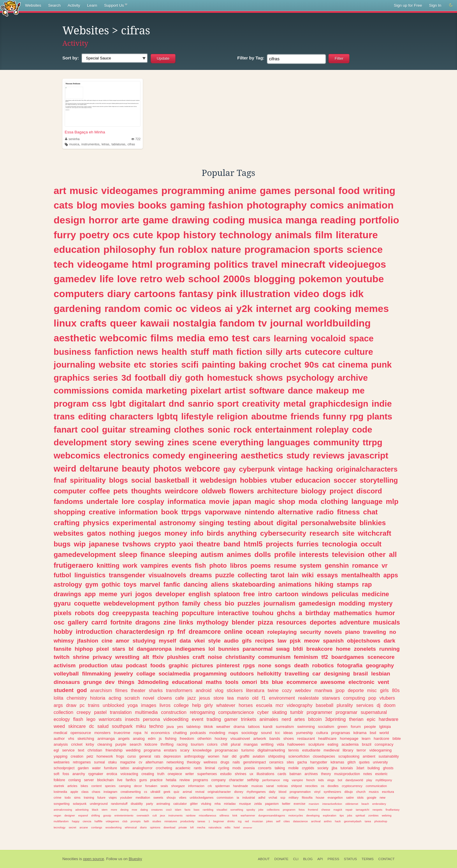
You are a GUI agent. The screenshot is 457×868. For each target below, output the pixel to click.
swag (283, 649)
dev (110, 682)
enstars (170, 750)
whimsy (64, 641)
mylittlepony (384, 780)
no (393, 632)
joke (261, 810)
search (135, 744)
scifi (190, 365)
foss (66, 774)
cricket (77, 744)
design (70, 220)
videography (300, 705)
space (361, 338)
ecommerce (302, 682)
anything (242, 533)
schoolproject (64, 768)
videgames (113, 821)
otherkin (204, 739)
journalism (279, 603)
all (393, 554)
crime (57, 798)
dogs (334, 294)
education (77, 249)
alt (146, 657)
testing (239, 523)
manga (301, 220)
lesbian (381, 674)
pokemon (320, 279)
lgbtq (167, 416)
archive (353, 378)
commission (225, 798)
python (168, 603)
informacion (196, 786)
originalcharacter (219, 792)
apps (391, 575)
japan (242, 501)
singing (212, 523)
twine (273, 690)
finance (153, 554)
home (343, 649)
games (275, 190)
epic (371, 719)
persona (151, 719)
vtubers (387, 698)
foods (158, 665)
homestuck (230, 378)
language (367, 501)
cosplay (151, 501)
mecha (201, 827)
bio (229, 603)
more (114, 810)
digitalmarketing (271, 750)
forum (356, 727)
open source (94, 859)
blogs (118, 480)
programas (341, 733)
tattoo (125, 768)
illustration (265, 294)
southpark (122, 726)
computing (354, 698)
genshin (337, 566)
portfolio (379, 220)
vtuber (281, 480)
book (170, 512)
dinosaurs (67, 682)
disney (239, 792)
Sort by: (71, 58)
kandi (268, 727)
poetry (94, 235)
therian (356, 719)
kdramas (337, 762)
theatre (208, 544)
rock (243, 429)
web (175, 279)
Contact (386, 859)
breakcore (319, 649)
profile (285, 554)
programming (193, 190)
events (182, 566)
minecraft (303, 264)
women (213, 756)
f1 (264, 698)
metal (295, 404)
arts (293, 352)
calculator (180, 804)
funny (334, 416)
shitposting (277, 756)
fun (167, 249)
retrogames (82, 762)
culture (359, 352)
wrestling (127, 657)
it (195, 480)
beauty (136, 469)
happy (76, 821)
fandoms (68, 501)
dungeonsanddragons (272, 815)
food (349, 190)
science (365, 249)
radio (325, 512)
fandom (237, 323)
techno (156, 726)
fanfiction (114, 352)
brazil (367, 744)
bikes (84, 786)
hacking (319, 469)
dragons (148, 622)
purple (121, 744)
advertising (82, 810)
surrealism (285, 727)
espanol (83, 815)
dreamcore (205, 632)
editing (92, 416)
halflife (98, 821)
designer (70, 815)
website (115, 365)
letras (106, 144)
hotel (237, 827)
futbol (62, 575)
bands (275, 739)
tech (64, 264)
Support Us (116, 6)
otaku (113, 762)
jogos (144, 594)
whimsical (131, 827)
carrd (99, 622)
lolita (58, 698)
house (320, 798)
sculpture (316, 744)
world (384, 733)
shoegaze (178, 786)
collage (146, 674)
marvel (150, 584)
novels (333, 632)
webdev (303, 690)
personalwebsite (328, 523)
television (348, 554)
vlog (219, 690)
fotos (302, 810)
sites (290, 762)
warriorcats (110, 719)
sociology (249, 733)
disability (137, 804)
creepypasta (131, 613)
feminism (306, 657)
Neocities (70, 859)
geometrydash (353, 821)
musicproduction (347, 774)
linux (65, 323)
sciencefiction (299, 756)
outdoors (242, 674)
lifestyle (197, 416)
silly (274, 352)
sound (267, 733)
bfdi (298, 649)
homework (105, 756)
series (106, 378)
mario (243, 698)
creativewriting (131, 792)
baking (253, 365)
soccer (345, 480)
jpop (340, 690)
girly (209, 705)
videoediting (176, 719)
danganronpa (154, 649)
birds (215, 533)
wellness (210, 762)
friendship (114, 750)
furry (65, 235)
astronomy (177, 523)
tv (263, 323)
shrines (241, 774)
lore (128, 501)
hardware (389, 719)
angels (124, 739)
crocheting (164, 768)
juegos (150, 533)
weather (223, 727)
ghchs (286, 613)
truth (161, 774)
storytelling (379, 480)
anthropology (194, 756)
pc (82, 705)
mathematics (353, 613)
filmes (121, 690)
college (181, 705)
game (156, 220)
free (249, 594)
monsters (103, 733)
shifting (96, 815)
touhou (263, 613)
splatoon (227, 594)
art (60, 190)
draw (71, 705)
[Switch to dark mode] (451, 5)
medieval (331, 750)
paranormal (257, 649)
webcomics (77, 455)
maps (233, 733)
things (126, 682)
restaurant (306, 739)
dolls (263, 554)
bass (196, 810)
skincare (77, 726)
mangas (251, 744)
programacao (226, 750)
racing (182, 744)
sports (328, 249)
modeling (217, 733)
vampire (297, 780)
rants (198, 768)
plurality (345, 705)
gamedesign (317, 603)
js (160, 739)
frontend (313, 810)
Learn (92, 5)
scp (283, 798)
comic (158, 308)
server (89, 780)
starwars (331, 698)
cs (146, 792)
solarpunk (80, 804)
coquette (87, 603)
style (214, 641)
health (174, 352)
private (183, 827)
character (237, 780)
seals (164, 786)
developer (170, 594)
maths (214, 682)
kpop (168, 235)
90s (312, 365)
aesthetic (75, 338)
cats (64, 205)
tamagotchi (363, 810)
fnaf (60, 480)
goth (194, 378)
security (310, 632)
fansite (63, 649)
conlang (74, 780)
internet (274, 308)
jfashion (88, 641)
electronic (361, 682)
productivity (187, 821)
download (169, 827)
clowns (165, 698)
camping (125, 786)
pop (372, 698)
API (320, 859)
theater (138, 690)
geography (380, 665)
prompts (136, 821)
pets (121, 491)
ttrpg (372, 442)
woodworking (114, 827)
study (298, 455)
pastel (100, 712)
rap (367, 584)
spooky (251, 810)
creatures (157, 810)
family (191, 603)
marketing (166, 390)
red (247, 821)
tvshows (137, 544)
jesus (205, 698)
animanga (106, 739)
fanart (66, 429)
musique (245, 804)
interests (314, 554)
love (127, 279)
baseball (324, 705)
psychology (310, 378)
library (348, 750)
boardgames (348, 657)
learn (366, 739)
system (310, 566)
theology (194, 762)
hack (338, 821)
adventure (355, 622)
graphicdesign (339, 404)
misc (372, 690)
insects (132, 719)
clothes (189, 429)
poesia (249, 768)
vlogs (331, 780)
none (265, 665)
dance (300, 390)
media (191, 338)
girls (384, 690)
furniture (111, 768)
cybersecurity (283, 533)
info (197, 533)
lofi (192, 827)
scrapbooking (349, 756)
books (152, 205)
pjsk (295, 641)
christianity (240, 657)
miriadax (230, 804)
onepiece (175, 774)
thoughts (146, 491)
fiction (249, 352)
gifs (247, 641)
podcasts (198, 733)
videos (206, 308)
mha (218, 804)
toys (130, 584)
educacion (313, 480)
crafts (93, 323)
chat (370, 512)
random (122, 308)
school (204, 279)
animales (269, 719)
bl (131, 649)
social (141, 480)
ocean (255, 632)
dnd (177, 404)
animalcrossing (63, 810)
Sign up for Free (408, 5)
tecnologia (340, 544)
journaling (74, 365)
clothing (334, 501)
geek (167, 792)
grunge (93, 682)
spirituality (88, 480)
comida (127, 390)
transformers (179, 690)
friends (305, 416)
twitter (286, 804)
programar (347, 712)
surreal (100, 762)
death (301, 665)
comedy (169, 455)
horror (103, 220)
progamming (210, 674)
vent (383, 682)
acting (115, 698)
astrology (68, 584)
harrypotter (319, 762)
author (59, 739)
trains (94, 705)
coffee (100, 491)
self (278, 821)
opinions (155, 827)
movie (219, 501)
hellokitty (269, 674)
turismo (248, 750)
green (343, 727)
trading (214, 719)
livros (165, 705)
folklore (59, 780)
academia (350, 744)
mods (237, 768)
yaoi (186, 544)
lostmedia (60, 792)
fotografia (350, 665)
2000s (237, 279)
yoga (132, 705)
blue (278, 682)
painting (218, 365)
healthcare (327, 739)
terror (361, 750)
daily (272, 792)
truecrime (122, 733)
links (186, 622)
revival (200, 792)
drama (239, 727)
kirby (90, 744)
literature (357, 235)
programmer (319, 712)
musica (74, 144)
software (267, 390)
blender (243, 622)
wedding (133, 750)
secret (73, 827)
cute (143, 235)
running (389, 649)
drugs (225, 762)
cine (107, 641)
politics (231, 264)
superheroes (207, 774)
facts (187, 810)
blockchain (105, 780)
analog (139, 739)
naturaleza (215, 827)
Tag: (251, 58)
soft (57, 774)
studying (144, 641)
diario (143, 827)
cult (155, 815)
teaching (165, 613)
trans (64, 416)
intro (265, 594)
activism (65, 665)
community (336, 442)
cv (140, 762)
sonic (219, 429)
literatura (255, 690)
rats (157, 756)
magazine (128, 762)
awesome (333, 682)
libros (239, 566)
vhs (71, 739)
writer (190, 774)
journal (287, 323)
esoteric (381, 774)
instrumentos (90, 144)
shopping (70, 512)
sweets (158, 798)
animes (239, 554)
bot (340, 780)
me (358, 390)
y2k (245, 308)
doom (390, 705)
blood (282, 792)
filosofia (307, 798)
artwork (260, 739)
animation (370, 205)
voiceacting (129, 774)
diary (119, 294)
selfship (253, 780)
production (93, 665)
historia (98, 698)
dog (103, 613)
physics (96, 523)
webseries (62, 762)
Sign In (435, 5)
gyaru (62, 603)
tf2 (325, 657)
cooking (333, 308)
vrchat (273, 798)
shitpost (297, 786)
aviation (259, 756)
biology (314, 491)
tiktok (208, 727)
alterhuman (154, 762)
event (198, 719)
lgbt (118, 404)
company (218, 780)
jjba (334, 768)
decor (138, 786)
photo (218, 566)
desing (124, 810)
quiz (177, 792)
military (293, 798)
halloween (296, 744)
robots (84, 613)
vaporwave (223, 512)
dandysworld (354, 780)
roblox (193, 249)
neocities (311, 786)
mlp (392, 501)
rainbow (191, 815)
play (369, 780)
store (219, 698)
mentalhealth (361, 575)
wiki (308, 575)
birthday (318, 613)
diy (176, 378)
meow (312, 641)
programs (200, 780)
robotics (323, 665)
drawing (190, 220)
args (58, 705)
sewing (149, 442)
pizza (265, 622)
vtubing (206, 804)
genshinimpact (254, 762)
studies (157, 821)
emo (218, 338)
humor (385, 613)
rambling (208, 810)
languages (289, 442)
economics (160, 733)
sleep (128, 554)
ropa (137, 733)
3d (126, 378)
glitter (194, 804)
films (162, 338)
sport (228, 404)
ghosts (388, 768)
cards (282, 774)
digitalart (147, 404)
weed (59, 726)
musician (257, 821)
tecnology (59, 827)
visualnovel (240, 739)
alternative (296, 512)
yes (180, 727)
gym (92, 584)
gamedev (75, 279)
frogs (120, 756)
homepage (349, 739)
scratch (132, 698)
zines (178, 442)
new (382, 798)
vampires (155, 566)
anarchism (101, 690)
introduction (94, 632)
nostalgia (194, 323)
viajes (113, 798)
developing (313, 815)
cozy (287, 690)
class (85, 792)
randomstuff (119, 804)
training (89, 798)
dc (92, 726)
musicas (257, 786)
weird (65, 469)
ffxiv (158, 657)
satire (350, 798)
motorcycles (296, 815)
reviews (329, 455)
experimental (134, 523)
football (150, 378)
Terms (368, 859)
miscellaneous (208, 815)
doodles (333, 786)
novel (148, 698)
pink (227, 294)
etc (140, 365)
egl (56, 750)
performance (271, 780)
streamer (248, 828)
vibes (183, 798)
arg (303, 308)
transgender (127, 575)
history (200, 235)
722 (136, 139)
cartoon (287, 594)
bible (397, 739)
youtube (365, 279)
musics (374, 792)
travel (265, 264)
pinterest (228, 665)
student (64, 690)
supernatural (374, 712)
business (72, 352)
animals (293, 235)
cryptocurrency (352, 786)
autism (212, 554)
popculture (198, 613)
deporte (356, 690)
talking (280, 768)
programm (289, 810)
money (176, 533)
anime (242, 190)
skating (279, 712)
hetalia (171, 780)
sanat (270, 786)
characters (131, 416)
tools (232, 682)
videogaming (380, 750)
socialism (326, 727)
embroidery (379, 804)
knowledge (202, 750)
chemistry (77, 698)
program (71, 404)
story (121, 442)
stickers (235, 690)
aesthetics (262, 455)
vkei (200, 641)
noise (215, 657)
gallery (78, 622)
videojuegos (357, 264)
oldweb (214, 491)
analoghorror (142, 768)
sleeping (183, 554)
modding (352, 603)
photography (277, 205)
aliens (220, 584)
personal (315, 190)
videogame (103, 264)
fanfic (172, 584)
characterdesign (140, 632)
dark (389, 641)
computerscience (236, 712)
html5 (253, 544)
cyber (263, 712)
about (263, 523)
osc (59, 622)
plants (379, 416)
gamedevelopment (85, 554)
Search (54, 5)
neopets (377, 810)
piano (352, 632)
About (264, 859)
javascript (368, 455)
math (223, 352)
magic (265, 501)
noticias (283, 786)
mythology (213, 622)
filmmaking (96, 674)
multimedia (146, 712)
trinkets (249, 719)
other (377, 554)
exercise (300, 804)
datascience (300, 821)
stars (119, 649)
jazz (192, 698)
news (147, 352)
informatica (187, 501)
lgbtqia (385, 727)
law (282, 641)
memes (372, 308)
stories (164, 365)
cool (90, 429)
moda (308, 501)
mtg (286, 780)
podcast (136, 665)
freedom (187, 739)
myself (168, 641)
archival (316, 821)
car (317, 674)
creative (102, 512)
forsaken (151, 786)
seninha (72, 139)
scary (185, 750)
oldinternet (352, 804)
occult (371, 544)
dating (144, 810)
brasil (361, 674)
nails (236, 762)
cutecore (323, 352)
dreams (201, 575)
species (110, 786)
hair (226, 756)
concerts (265, 768)
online (233, 632)
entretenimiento (124, 815)
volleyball (66, 674)
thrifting (167, 744)
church (361, 792)
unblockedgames (202, 798)
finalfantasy (393, 810)
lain (293, 575)
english (199, 594)
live (120, 780)
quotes (364, 762)
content (96, 786)
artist (235, 390)
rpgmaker (96, 774)
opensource (81, 733)
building (374, 768)
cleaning (105, 744)
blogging (275, 279)
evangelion (335, 798)
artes (300, 719)
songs (283, 665)
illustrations (265, 774)
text (81, 750)
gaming (188, 205)
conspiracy (384, 744)
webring (387, 815)
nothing (122, 533)
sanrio (201, 404)
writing (379, 190)
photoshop (381, 821)
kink (235, 815)
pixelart (206, 390)
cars (262, 338)
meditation (143, 798)
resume (285, 566)
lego (91, 719)
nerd (286, 719)
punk (381, 365)
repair (349, 810)
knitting (108, 566)
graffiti (245, 756)
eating (333, 744)
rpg (356, 416)
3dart (360, 768)
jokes (270, 821)
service (68, 750)
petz (90, 756)
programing (183, 264)
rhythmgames (256, 792)
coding (229, 220)
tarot (277, 575)
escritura (388, 792)
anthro (328, 821)
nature (226, 249)
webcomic (123, 338)
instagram (110, 792)
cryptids (308, 768)
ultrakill (155, 792)
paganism (272, 804)
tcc (278, 733)
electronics (126, 455)
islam (178, 810)
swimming (306, 727)
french (311, 780)
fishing (171, 739)
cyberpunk (257, 469)
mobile (293, 768)
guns (143, 780)
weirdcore (181, 491)
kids (321, 780)
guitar (114, 429)
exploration (330, 815)
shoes (289, 739)
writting (267, 744)
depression (172, 756)
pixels (63, 613)
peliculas (345, 594)
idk (357, 294)
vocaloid (328, 338)
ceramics (276, 762)
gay (230, 469)
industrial (249, 798)
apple (74, 792)
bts (264, 682)
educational (187, 682)
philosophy (130, 249)
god (82, 690)
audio (231, 641)
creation (77, 756)
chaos (96, 792)
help (197, 705)
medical (60, 733)
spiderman (222, 786)
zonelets (365, 649)
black (95, 810)
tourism (197, 744)
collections (273, 810)
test (241, 338)
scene (205, 442)
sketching (86, 739)
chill (224, 744)
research (324, 533)
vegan (57, 815)
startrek (59, 786)
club (125, 821)
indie (382, 404)
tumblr (297, 712)
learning (290, 338)
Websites (33, 5)
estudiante (311, 750)
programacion (277, 249)
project (341, 491)
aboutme (269, 416)
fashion (226, 205)
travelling (297, 674)
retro (151, 279)
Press (333, 859)
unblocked (113, 705)
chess (213, 603)
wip (80, 544)
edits (228, 827)
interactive (233, 613)
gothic (111, 584)
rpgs (249, 665)
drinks (231, 821)
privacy (102, 657)
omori (249, 682)
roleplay (332, 429)
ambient (369, 756)
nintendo (260, 512)
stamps (348, 584)
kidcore (151, 744)
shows (269, 378)
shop (287, 501)
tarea (368, 821)
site (348, 533)
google (372, 798)
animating (163, 804)
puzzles (249, 603)
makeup (333, 390)
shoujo (171, 798)
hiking (324, 584)
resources (291, 622)
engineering (213, 455)
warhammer (248, 815)
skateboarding (254, 584)
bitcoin (315, 719)
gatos (96, 533)
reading (338, 220)
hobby (63, 632)
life (107, 279)
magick (338, 810)
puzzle (225, 575)
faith (147, 821)
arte (131, 220)
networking (175, 762)
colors (212, 744)
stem (104, 810)
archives (311, 774)
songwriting (62, 804)
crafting (67, 523)
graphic (178, 665)
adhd (262, 798)
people (370, 727)
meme (108, 594)
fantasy (196, 294)
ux (251, 774)
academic (183, 768)
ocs (121, 235)
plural (236, 744)
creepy (84, 712)
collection (64, 712)
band (232, 544)
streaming (150, 429)
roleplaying (282, 632)
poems (261, 566)
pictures (203, 665)
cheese (326, 810)
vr (384, 566)
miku (141, 726)
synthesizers (333, 792)
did (234, 756)
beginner (219, 821)
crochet (285, 365)
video (306, 294)
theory (326, 774)
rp (171, 632)
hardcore (381, 739)
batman (295, 774)
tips (342, 815)
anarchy (79, 774)
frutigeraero (73, 565)
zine (170, 622)
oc (181, 308)
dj (379, 705)
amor (122, 641)
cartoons (155, 294)
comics (327, 205)
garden (83, 768)
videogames (130, 190)
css (99, 404)
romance (365, 566)
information (138, 512)
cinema (353, 365)
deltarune (99, 469)
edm (152, 739)
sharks (156, 690)
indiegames (190, 649)
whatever (226, 705)
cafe (180, 698)
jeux (162, 815)
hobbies (253, 480)
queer (123, 323)
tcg (240, 821)
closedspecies (324, 756)
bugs (62, 544)
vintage (290, 469)
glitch (351, 762)
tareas (201, 821)
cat (328, 365)
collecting (253, 575)
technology (245, 235)
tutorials (347, 768)
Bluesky (135, 859)
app (90, 594)
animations (295, 584)
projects (280, 544)
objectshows (364, 641)
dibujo (349, 792)
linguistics (90, 575)
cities (287, 821)
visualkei (222, 810)
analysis (61, 744)
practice (156, 780)
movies (117, 205)
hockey (221, 739)
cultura (322, 733)
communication (376, 786)
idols (360, 798)
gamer (231, 719)
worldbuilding (339, 323)
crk (210, 786)
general (145, 756)
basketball (172, 480)
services (365, 705)
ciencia (87, 821)
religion (232, 416)
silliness (224, 815)
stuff (200, 352)
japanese (104, 544)
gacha (302, 762)
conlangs (97, 827)
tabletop (194, 727)
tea (230, 698)
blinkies (372, 523)
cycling (224, 768)
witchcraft (374, 533)
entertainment (284, 429)
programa (152, 750)
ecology (62, 719)
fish (200, 566)
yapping (60, 756)
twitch (62, 657)
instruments (176, 815)
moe (134, 810)
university (380, 762)
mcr (280, 705)
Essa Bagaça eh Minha (85, 132)
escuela (264, 705)
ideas (288, 733)
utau (117, 665)
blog (87, 205)
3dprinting (335, 719)
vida (281, 744)
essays (327, 575)
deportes (323, 622)
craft (199, 657)
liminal (210, 768)
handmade (241, 786)
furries (308, 544)
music (84, 190)
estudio (226, 774)
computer (70, 491)
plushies (178, 657)
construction (174, 712)
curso (132, 756)
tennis (293, 750)
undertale (102, 501)
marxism (314, 804)
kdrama (360, 733)
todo (68, 798)
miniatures (171, 821)
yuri (126, 594)
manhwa (323, 690)
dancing (196, 584)
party (150, 804)
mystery (380, 603)
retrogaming (202, 712)
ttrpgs (191, 512)
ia (238, 798)
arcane (84, 827)
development (80, 442)
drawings (67, 594)
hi (146, 733)
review (185, 780)
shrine (81, 657)
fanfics (131, 780)
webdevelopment (129, 603)
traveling (375, 632)
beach (365, 804)
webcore (203, 469)
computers (79, 294)
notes (368, 774)
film (324, 235)
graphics (72, 378)
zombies (373, 815)
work (130, 566)
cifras (131, 144)
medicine (375, 594)
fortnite (121, 622)
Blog (308, 859)
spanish (333, 641)
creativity (261, 404)
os (322, 786)
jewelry (124, 674)
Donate (281, 859)
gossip (107, 815)
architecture (278, 491)
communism (274, 657)
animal (187, 792)
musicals (386, 622)
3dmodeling (153, 682)
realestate (309, 698)
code (362, 429)
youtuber (126, 798)
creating (148, 774)
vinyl (317, 792)
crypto (165, 544)
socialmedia (174, 674)
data (185, 641)
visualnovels (167, 575)
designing (337, 674)
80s (396, 690)
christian (95, 750)
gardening (77, 308)
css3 (169, 810)
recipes (265, 641)
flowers (241, 491)
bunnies (229, 649)
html (142, 264)
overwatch (143, 815)
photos (167, 469)
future (101, 798)
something (237, 810)
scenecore (381, 657)
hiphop (84, 649)
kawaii (155, 323)
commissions (81, 390)
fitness (348, 512)
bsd (373, 733)
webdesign (218, 480)
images (149, 705)
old (255, 698)
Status (350, 859)
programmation (300, 792)
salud (103, 726)
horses (246, 705)
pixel (102, 649)
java (170, 727)
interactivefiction (332, 804)
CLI (296, 859)
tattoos (254, 727)
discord (369, 491)
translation (121, 712)
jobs (350, 815)
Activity (74, 5)
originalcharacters (367, 469)
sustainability (389, 756)
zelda (258, 804)
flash (78, 719)
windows (315, 594)
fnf (181, 632)
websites (69, 533)
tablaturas (118, 144)
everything (242, 442)
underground (99, 804)
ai (229, 308)
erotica (112, 774)
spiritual (360, 815)
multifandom (61, 821)
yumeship (305, 733)
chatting (180, 733)
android (204, 690)
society (323, 768)
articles (72, 786)
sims (77, 798)
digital (287, 523)
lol (212, 649)
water (96, 768)
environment (282, 698)
